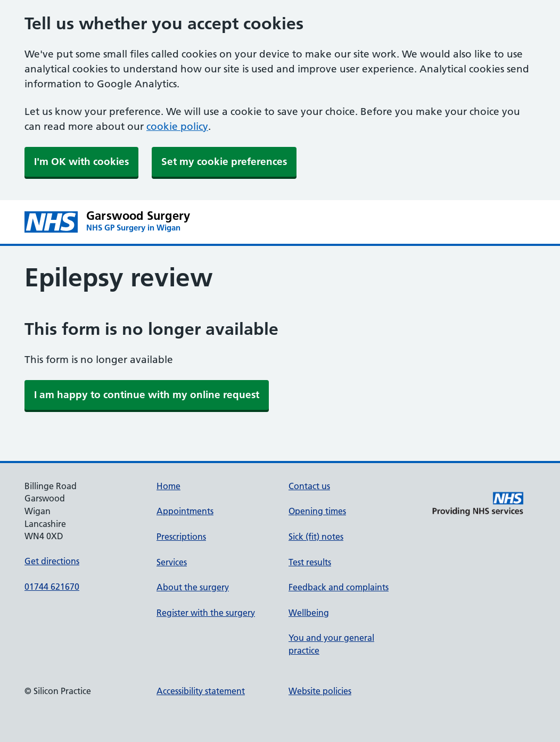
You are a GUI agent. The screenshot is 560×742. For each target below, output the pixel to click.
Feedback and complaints (339, 587)
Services (172, 562)
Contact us (309, 486)
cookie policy (177, 126)
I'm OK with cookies (81, 162)
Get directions (52, 561)
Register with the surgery (206, 613)
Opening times (317, 511)
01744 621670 (52, 587)
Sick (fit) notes (316, 537)
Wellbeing (309, 613)
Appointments (185, 511)
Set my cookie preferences (224, 162)
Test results (310, 562)
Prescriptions (181, 537)
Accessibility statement (201, 691)
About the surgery (193, 587)
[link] (147, 395)
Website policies (320, 691)
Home (168, 486)
